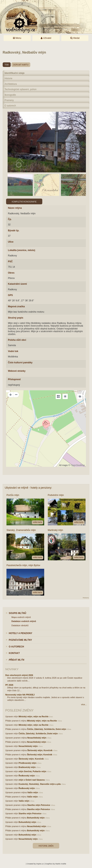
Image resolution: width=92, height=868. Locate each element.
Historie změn (46, 846)
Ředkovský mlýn (27, 776)
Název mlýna (15, 208)
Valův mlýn (33, 792)
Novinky (12, 669)
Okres (11, 273)
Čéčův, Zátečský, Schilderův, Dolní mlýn (47, 729)
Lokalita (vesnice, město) (22, 250)
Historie (8, 78)
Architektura (11, 84)
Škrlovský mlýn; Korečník (40, 750)
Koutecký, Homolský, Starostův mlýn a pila (40, 784)
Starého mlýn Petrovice (39, 805)
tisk (7, 65)
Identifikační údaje (15, 73)
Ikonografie (10, 95)
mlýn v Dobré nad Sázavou (32, 780)
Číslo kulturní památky (20, 363)
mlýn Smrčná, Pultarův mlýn (32, 771)
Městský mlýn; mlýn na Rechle (34, 716)
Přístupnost (14, 379)
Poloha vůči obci (17, 340)
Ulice (11, 242)
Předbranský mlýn (28, 763)
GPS (10, 295)
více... (84, 704)
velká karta (38, 522)
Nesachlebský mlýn (37, 738)
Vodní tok (13, 351)
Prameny (9, 100)
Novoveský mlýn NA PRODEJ (20, 695)
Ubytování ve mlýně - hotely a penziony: (28, 488)
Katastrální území (17, 284)
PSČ (10, 262)
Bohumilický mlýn (36, 818)
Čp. (10, 219)
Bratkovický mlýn (27, 767)
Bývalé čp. (14, 231)
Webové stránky (17, 371)
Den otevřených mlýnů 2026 (19, 675)
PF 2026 (9, 685)
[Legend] (80, 396)
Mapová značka (16, 306)
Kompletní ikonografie (24, 202)
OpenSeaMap (78, 465)
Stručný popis (16, 318)
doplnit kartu (21, 65)
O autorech (10, 106)
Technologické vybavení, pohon (20, 89)
